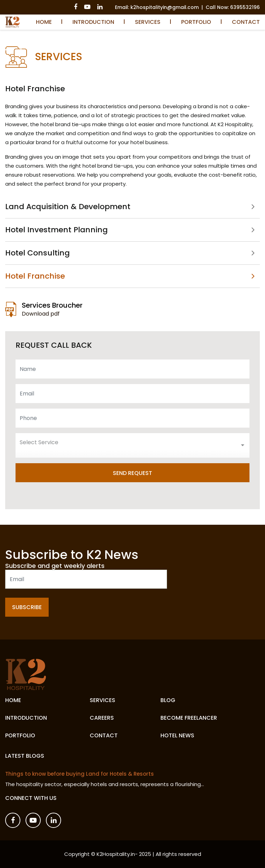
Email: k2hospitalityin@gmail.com (157, 7)
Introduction (93, 22)
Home (44, 22)
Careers (102, 718)
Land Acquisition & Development (68, 207)
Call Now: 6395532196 (233, 7)
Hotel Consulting (37, 253)
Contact (246, 22)
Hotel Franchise (35, 276)
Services (148, 22)
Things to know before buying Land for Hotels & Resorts (80, 774)
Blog (168, 700)
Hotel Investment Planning (56, 230)
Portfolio (196, 22)
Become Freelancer (189, 718)
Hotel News (177, 735)
